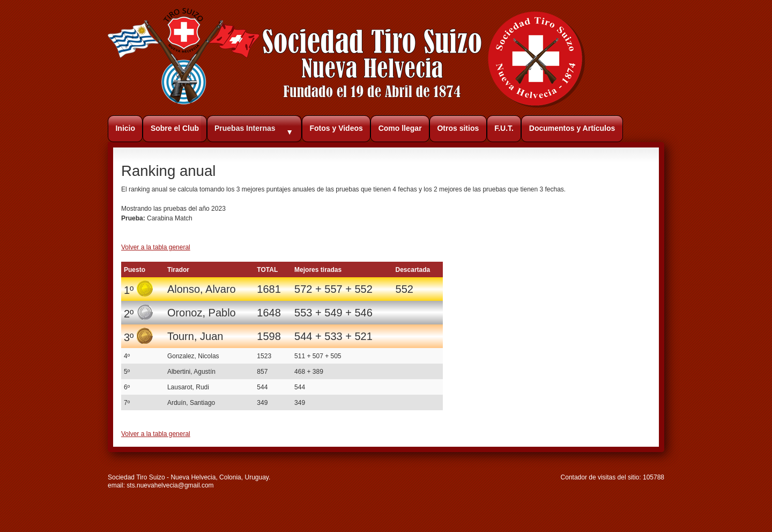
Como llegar (400, 128)
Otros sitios (458, 128)
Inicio (125, 128)
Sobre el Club (175, 128)
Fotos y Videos (336, 128)
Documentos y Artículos (572, 128)
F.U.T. (504, 128)
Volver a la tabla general (156, 247)
